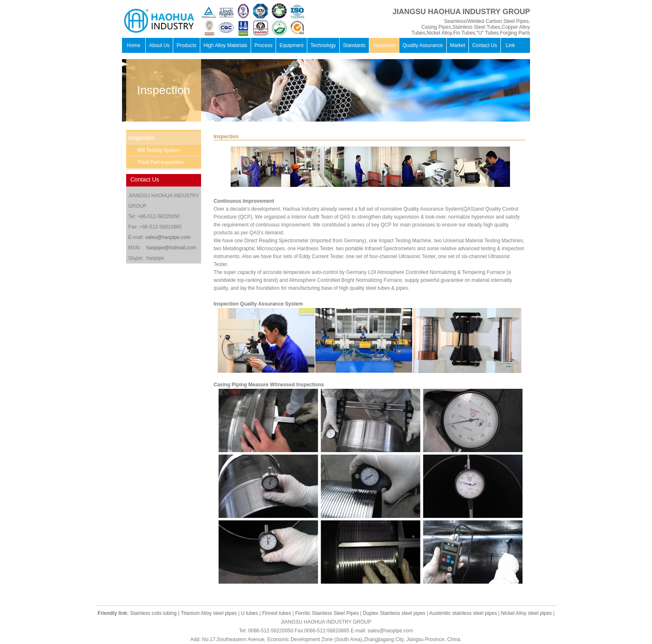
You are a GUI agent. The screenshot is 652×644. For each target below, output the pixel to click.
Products (186, 45)
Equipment (291, 45)
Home (134, 45)
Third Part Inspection (161, 162)
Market (458, 45)
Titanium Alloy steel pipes (209, 613)
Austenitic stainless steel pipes (463, 613)
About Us (159, 45)
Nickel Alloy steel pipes (526, 613)
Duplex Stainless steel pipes (394, 613)
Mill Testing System (159, 150)
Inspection (384, 45)
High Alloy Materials (225, 45)
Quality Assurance (423, 45)
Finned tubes (277, 613)
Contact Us (484, 45)
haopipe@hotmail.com (171, 248)
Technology (323, 45)
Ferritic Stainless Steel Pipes (327, 613)
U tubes (250, 613)
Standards (355, 45)
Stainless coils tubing (153, 613)
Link (510, 45)
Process (263, 45)
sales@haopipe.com (168, 237)
